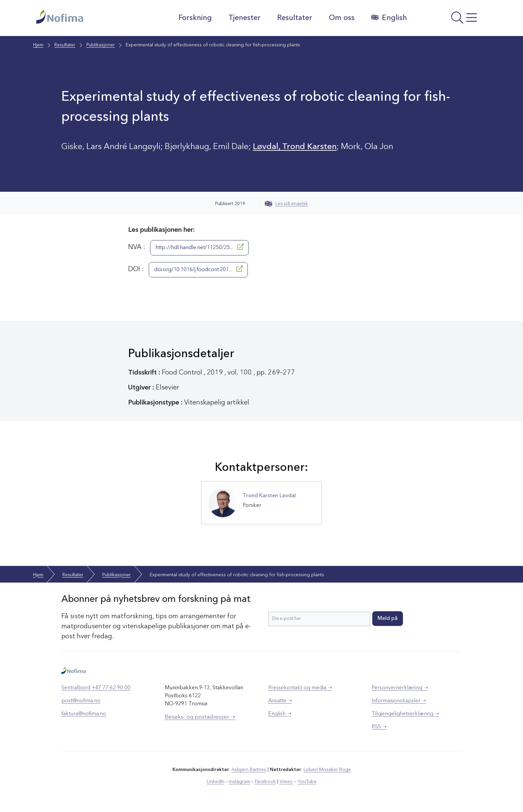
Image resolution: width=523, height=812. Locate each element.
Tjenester (244, 18)
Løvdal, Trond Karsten (295, 147)
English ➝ (280, 714)
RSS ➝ (379, 727)
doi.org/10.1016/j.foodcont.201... (198, 269)
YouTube (307, 782)
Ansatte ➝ (280, 701)
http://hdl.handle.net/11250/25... (199, 247)
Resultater (295, 18)
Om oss (342, 18)
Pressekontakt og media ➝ (300, 688)
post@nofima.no (81, 701)
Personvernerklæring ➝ (400, 688)
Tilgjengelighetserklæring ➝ (405, 714)
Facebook (265, 782)
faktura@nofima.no (84, 714)
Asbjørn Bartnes (249, 770)
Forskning (195, 18)
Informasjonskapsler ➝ (399, 701)
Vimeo (286, 782)
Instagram (240, 782)
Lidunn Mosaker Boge (327, 770)
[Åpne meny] (450, 20)
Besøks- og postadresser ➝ (200, 717)
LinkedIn (216, 782)
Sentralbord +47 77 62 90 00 (96, 688)
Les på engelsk (286, 204)
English (389, 18)
